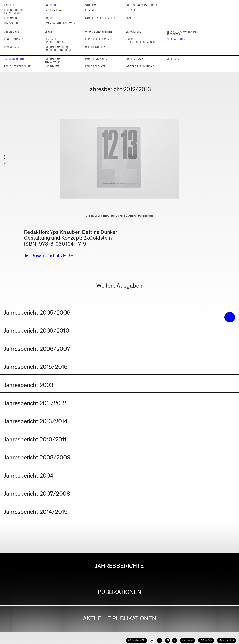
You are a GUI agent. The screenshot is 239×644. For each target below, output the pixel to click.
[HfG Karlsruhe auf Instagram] (168, 640)
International (54, 10)
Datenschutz (206, 640)
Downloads (11, 47)
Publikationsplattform (60, 23)
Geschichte (11, 32)
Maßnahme (52, 67)
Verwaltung (134, 32)
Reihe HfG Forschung (18, 67)
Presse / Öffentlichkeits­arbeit (141, 41)
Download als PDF (52, 255)
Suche (48, 18)
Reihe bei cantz (95, 67)
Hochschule (52, 5)
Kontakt (91, 10)
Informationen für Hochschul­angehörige (59, 48)
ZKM (128, 18)
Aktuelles (11, 5)
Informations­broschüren (54, 60)
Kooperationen (14, 39)
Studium (91, 5)
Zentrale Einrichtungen (54, 41)
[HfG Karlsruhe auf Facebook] (175, 640)
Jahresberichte (14, 59)
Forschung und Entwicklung (14, 12)
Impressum (188, 640)
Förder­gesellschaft (99, 39)
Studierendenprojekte (100, 18)
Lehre (48, 32)
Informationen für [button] (136, 640)
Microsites (11, 23)
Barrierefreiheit (227, 640)
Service (131, 10)
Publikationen (176, 39)
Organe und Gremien (99, 32)
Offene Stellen (95, 47)
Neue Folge (174, 59)
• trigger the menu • (230, 317)
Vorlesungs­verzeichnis (141, 5)
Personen (10, 18)
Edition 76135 (134, 59)
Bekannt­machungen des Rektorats (182, 33)
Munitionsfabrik (96, 59)
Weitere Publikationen (141, 67)
